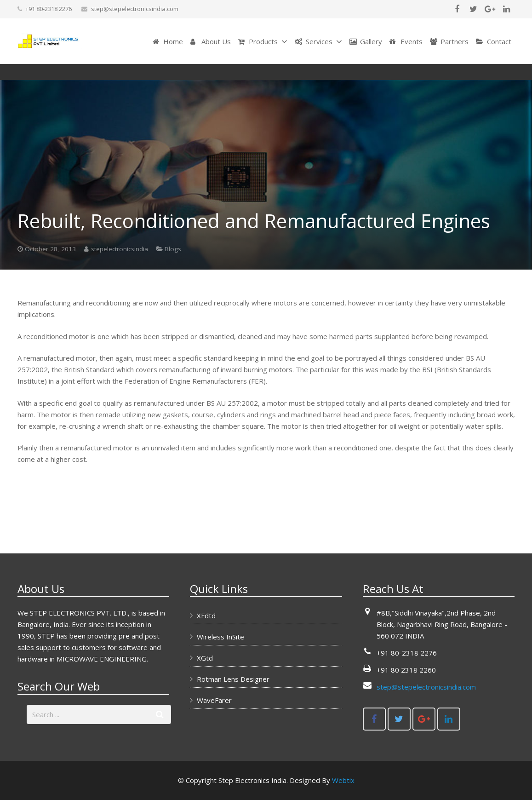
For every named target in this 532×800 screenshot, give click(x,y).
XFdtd (206, 616)
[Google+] (490, 9)
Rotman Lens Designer (233, 679)
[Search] (160, 714)
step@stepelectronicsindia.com (135, 9)
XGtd (205, 658)
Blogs (342, 88)
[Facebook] (457, 9)
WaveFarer (214, 700)
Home (312, 88)
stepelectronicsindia (120, 282)
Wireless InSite (220, 637)
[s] (99, 714)
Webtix (343, 780)
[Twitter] (474, 9)
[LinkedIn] (507, 9)
